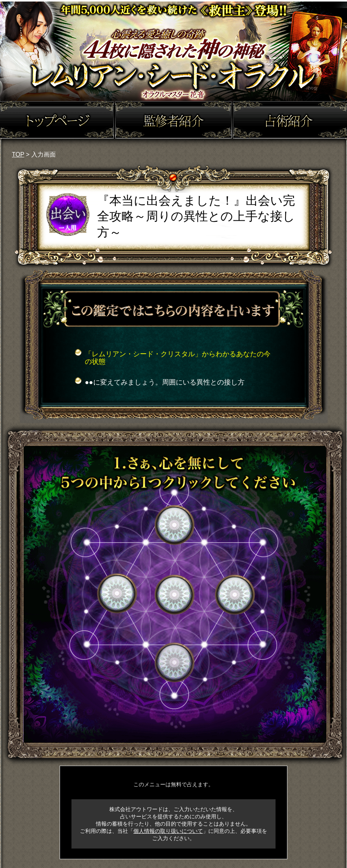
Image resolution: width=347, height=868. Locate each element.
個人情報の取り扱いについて (168, 831)
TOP (18, 154)
